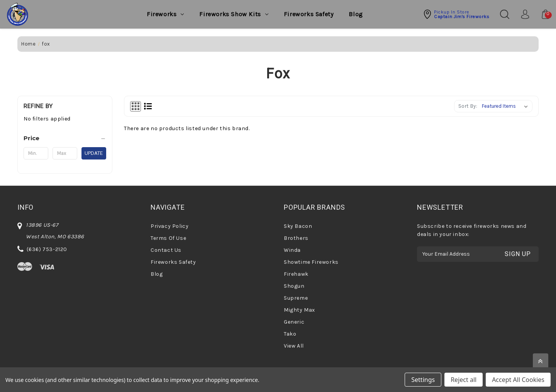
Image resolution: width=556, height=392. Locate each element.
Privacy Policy (170, 226)
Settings (423, 380)
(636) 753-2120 (47, 249)
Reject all (464, 380)
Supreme (296, 298)
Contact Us (166, 250)
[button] (456, 14)
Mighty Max (299, 310)
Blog (356, 14)
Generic (294, 322)
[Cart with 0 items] (542, 14)
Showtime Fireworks (311, 262)
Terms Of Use (168, 238)
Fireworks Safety (309, 14)
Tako (290, 334)
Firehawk (296, 274)
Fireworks (165, 14)
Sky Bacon (298, 226)
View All (294, 346)
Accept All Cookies (518, 380)
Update (94, 153)
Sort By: (468, 106)
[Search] (505, 14)
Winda (292, 250)
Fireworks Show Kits (234, 14)
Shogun (294, 286)
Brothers (296, 238)
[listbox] (506, 106)
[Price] (65, 138)
